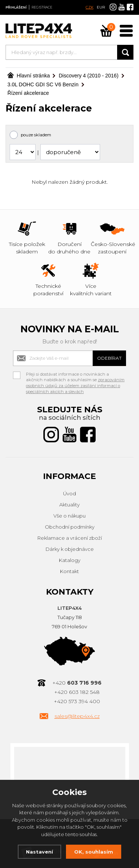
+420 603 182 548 (77, 692)
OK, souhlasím (94, 852)
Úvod (69, 493)
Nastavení (39, 852)
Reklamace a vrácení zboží (70, 538)
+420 (77, 683)
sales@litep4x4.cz (77, 716)
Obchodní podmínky (70, 527)
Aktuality (69, 505)
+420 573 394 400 (77, 701)
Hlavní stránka (29, 76)
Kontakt (69, 571)
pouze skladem (36, 135)
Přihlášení (16, 7)
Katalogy (70, 560)
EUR (101, 7)
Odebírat (109, 358)
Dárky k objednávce (70, 549)
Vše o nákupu (69, 516)
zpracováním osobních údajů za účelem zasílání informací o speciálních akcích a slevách (75, 385)
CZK (90, 7)
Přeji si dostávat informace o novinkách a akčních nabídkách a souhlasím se (75, 375)
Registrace (42, 7)
